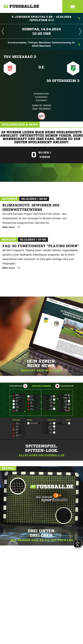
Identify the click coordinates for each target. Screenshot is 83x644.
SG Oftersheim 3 (63, 81)
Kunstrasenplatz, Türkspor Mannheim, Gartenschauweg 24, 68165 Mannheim (44, 44)
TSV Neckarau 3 (20, 57)
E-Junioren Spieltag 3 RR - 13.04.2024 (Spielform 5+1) (46, 18)
